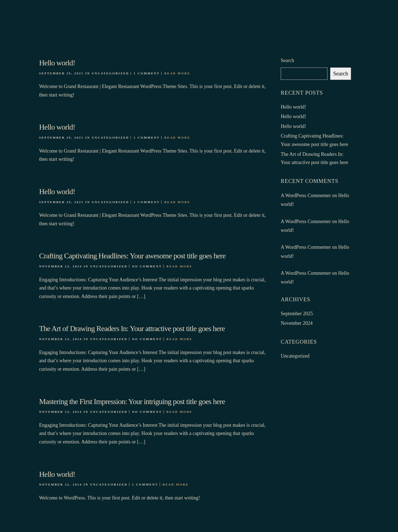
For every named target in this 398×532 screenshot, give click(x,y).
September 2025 (297, 314)
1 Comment (147, 73)
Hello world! (57, 63)
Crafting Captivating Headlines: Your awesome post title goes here (132, 256)
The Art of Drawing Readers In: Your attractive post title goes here (132, 328)
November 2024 (297, 323)
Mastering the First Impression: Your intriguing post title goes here (132, 401)
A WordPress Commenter (306, 195)
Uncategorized (111, 73)
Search (287, 60)
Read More (177, 73)
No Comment (147, 266)
